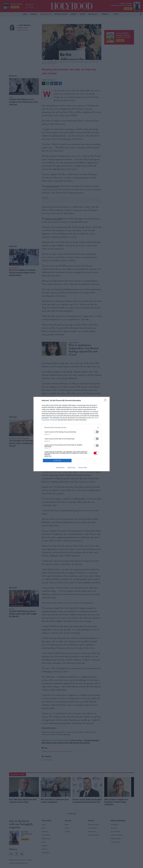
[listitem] (72, 428)
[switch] (96, 432)
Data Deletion (60, 468)
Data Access (71, 468)
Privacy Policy (83, 468)
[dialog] (72, 434)
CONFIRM (57, 460)
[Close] (106, 401)
